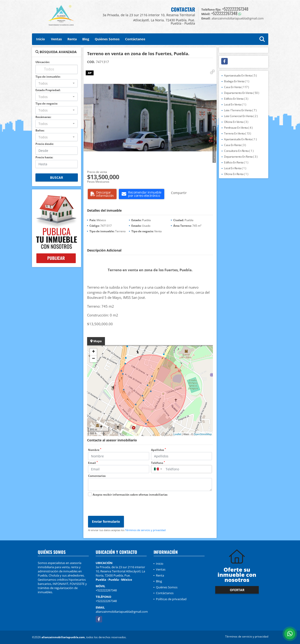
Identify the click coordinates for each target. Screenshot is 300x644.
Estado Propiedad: (48, 90)
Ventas (56, 39)
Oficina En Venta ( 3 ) (236, 122)
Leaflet (177, 434)
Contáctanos (135, 39)
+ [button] (93, 352)
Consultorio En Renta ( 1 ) (239, 151)
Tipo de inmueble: (48, 77)
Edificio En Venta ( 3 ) (236, 99)
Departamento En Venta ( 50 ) (242, 93)
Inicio (41, 39)
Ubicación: (43, 62)
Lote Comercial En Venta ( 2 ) (241, 116)
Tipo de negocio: (47, 104)
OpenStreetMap (203, 434)
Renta (72, 39)
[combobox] (57, 83)
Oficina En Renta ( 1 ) (236, 174)
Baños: (40, 130)
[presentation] (123, 507)
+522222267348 (235, 9)
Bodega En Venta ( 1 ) (237, 81)
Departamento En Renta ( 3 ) (241, 157)
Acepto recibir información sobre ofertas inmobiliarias (130, 495)
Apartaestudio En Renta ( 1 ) (240, 139)
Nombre (95, 450)
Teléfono (158, 463)
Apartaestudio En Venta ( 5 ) (240, 75)
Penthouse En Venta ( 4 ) (238, 128)
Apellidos (158, 450)
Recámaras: (43, 117)
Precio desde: (45, 144)
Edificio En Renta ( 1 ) (236, 162)
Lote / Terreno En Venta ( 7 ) (240, 110)
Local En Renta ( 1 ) (235, 168)
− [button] (93, 359)
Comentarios (97, 476)
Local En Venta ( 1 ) (235, 104)
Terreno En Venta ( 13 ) (238, 133)
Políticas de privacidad (171, 599)
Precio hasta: (44, 157)
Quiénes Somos (107, 39)
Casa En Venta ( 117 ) (237, 87)
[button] (212, 72)
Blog (86, 39)
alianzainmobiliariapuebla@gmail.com (122, 612)
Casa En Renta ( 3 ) (235, 145)
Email (93, 463)
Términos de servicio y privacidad (145, 530)
